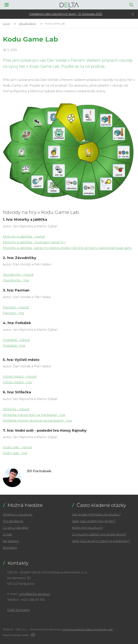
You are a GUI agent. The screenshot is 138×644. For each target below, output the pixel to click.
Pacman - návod (16, 307)
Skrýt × (133, 14)
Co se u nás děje (16, 528)
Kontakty (10, 548)
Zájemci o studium (18, 514)
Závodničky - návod (18, 275)
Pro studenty (13, 521)
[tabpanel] (66, 14)
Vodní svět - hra (15, 453)
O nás (7, 534)
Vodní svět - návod (17, 447)
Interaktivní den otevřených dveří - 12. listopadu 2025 (66, 14)
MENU (7, 5)
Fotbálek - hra (14, 346)
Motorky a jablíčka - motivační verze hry (34, 242)
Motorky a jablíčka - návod (24, 237)
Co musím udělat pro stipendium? (99, 534)
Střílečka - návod (16, 409)
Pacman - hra (13, 313)
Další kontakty (19, 610)
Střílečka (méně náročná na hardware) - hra (37, 421)
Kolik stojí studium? (88, 528)
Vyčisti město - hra (17, 382)
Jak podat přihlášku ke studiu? (96, 514)
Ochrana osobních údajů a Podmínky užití (87, 629)
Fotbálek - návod (16, 340)
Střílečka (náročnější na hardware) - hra (34, 415)
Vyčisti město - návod (20, 377)
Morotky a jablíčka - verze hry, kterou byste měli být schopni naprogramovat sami (67, 248)
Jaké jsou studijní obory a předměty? (101, 541)
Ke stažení (11, 541)
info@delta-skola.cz (34, 594)
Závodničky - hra (16, 280)
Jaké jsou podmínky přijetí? (94, 521)
